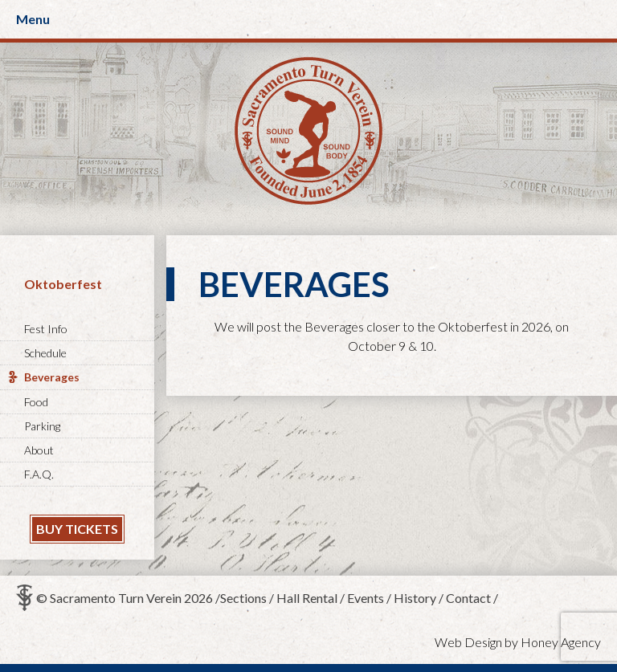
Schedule (45, 353)
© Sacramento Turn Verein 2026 (125, 598)
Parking (42, 426)
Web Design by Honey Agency (518, 642)
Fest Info (46, 329)
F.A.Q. (39, 474)
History (415, 598)
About (39, 450)
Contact (468, 598)
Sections (243, 598)
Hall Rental (307, 598)
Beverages (52, 377)
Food (36, 402)
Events (366, 598)
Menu (33, 19)
